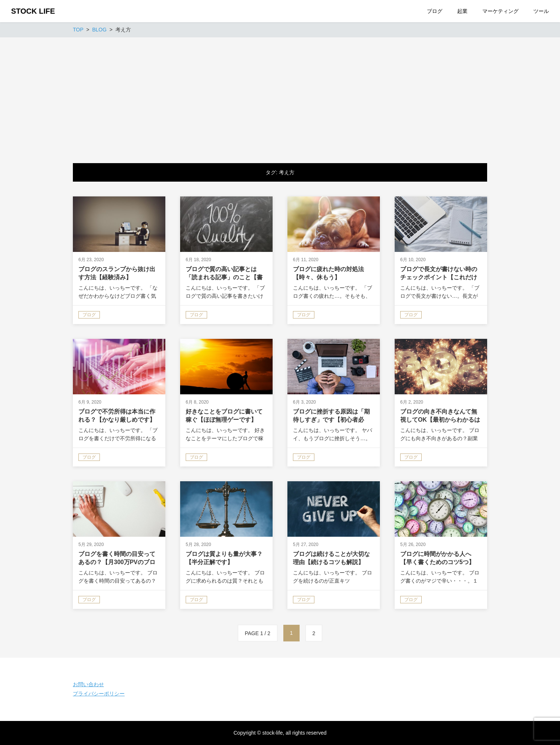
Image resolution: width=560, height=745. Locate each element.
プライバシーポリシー (99, 694)
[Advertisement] (280, 93)
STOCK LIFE (33, 11)
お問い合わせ (88, 684)
